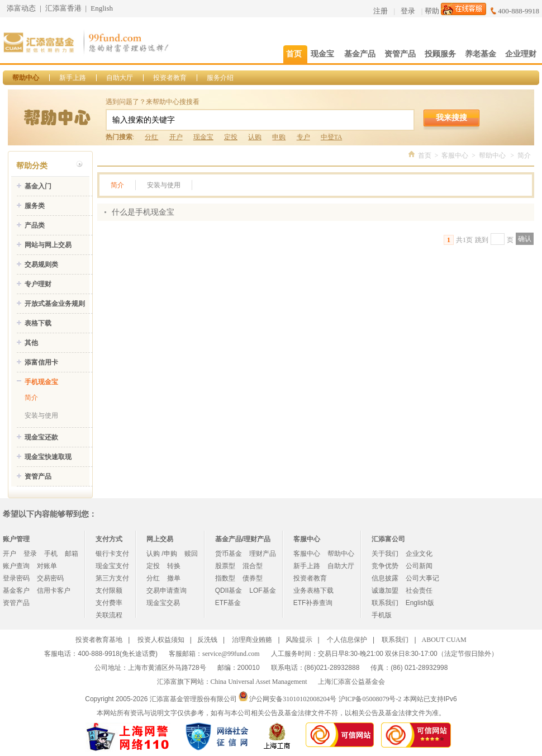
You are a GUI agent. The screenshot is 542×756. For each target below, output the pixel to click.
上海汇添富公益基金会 (351, 682)
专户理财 (38, 284)
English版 (420, 603)
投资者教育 (170, 78)
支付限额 (109, 590)
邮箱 (72, 554)
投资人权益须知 (161, 640)
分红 (151, 137)
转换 (174, 566)
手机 (51, 554)
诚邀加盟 (385, 590)
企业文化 (419, 554)
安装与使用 (41, 415)
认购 (255, 137)
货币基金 (229, 554)
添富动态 (21, 8)
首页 (425, 155)
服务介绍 (220, 78)
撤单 (174, 578)
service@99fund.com (231, 654)
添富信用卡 (41, 362)
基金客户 (16, 590)
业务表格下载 (313, 590)
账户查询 (16, 566)
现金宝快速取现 (48, 457)
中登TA (331, 137)
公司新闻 (419, 566)
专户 (303, 137)
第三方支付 (112, 578)
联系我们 (385, 603)
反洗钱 (207, 640)
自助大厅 (120, 78)
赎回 (191, 554)
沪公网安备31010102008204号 (293, 699)
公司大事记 (422, 578)
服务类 (35, 206)
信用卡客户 (54, 590)
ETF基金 (228, 603)
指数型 (225, 578)
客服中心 (455, 155)
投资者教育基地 (99, 640)
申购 (279, 137)
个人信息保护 (347, 640)
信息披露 (385, 578)
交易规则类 (41, 264)
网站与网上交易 (48, 245)
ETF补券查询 (313, 603)
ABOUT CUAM (444, 640)
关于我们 (385, 554)
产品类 (35, 225)
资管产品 (38, 476)
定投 (231, 137)
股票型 (225, 566)
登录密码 (16, 578)
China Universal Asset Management (259, 682)
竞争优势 (385, 566)
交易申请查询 (167, 590)
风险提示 (299, 640)
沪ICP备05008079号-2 (370, 699)
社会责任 (419, 590)
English (102, 8)
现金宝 (203, 137)
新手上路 (73, 78)
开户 (176, 137)
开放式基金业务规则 (55, 304)
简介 (31, 398)
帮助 (432, 11)
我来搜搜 (451, 117)
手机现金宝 (41, 382)
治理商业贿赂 (252, 640)
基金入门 (38, 186)
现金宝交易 (163, 603)
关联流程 (109, 615)
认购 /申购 (162, 554)
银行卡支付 (112, 554)
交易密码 (50, 578)
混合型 (253, 566)
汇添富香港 (63, 8)
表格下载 (38, 323)
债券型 (253, 578)
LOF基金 (262, 590)
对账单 (47, 566)
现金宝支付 (112, 566)
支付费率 (109, 603)
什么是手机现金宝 (143, 212)
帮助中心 (26, 78)
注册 (381, 11)
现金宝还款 (41, 437)
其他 (31, 343)
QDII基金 (229, 590)
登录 (408, 11)
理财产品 (263, 554)
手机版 (382, 615)
